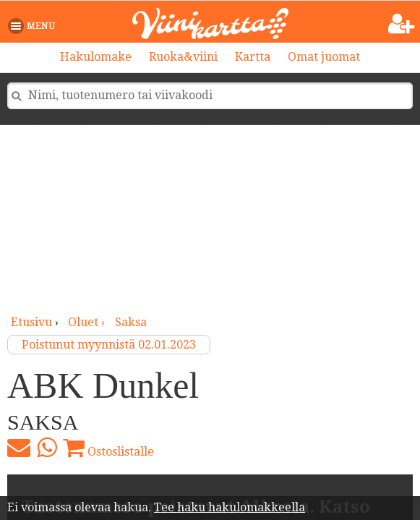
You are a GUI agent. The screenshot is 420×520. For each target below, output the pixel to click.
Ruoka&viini (183, 57)
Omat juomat (324, 57)
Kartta (253, 57)
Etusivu (31, 322)
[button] (34, 26)
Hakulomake (96, 57)
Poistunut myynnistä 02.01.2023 (109, 345)
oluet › (88, 322)
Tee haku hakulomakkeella (230, 507)
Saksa (131, 322)
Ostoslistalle (108, 448)
